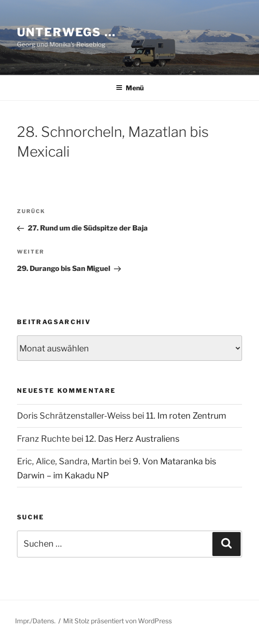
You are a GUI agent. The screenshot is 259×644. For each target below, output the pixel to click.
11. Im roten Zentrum (186, 416)
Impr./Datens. (35, 621)
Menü (130, 88)
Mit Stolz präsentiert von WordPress (117, 621)
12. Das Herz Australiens (132, 439)
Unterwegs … (66, 32)
